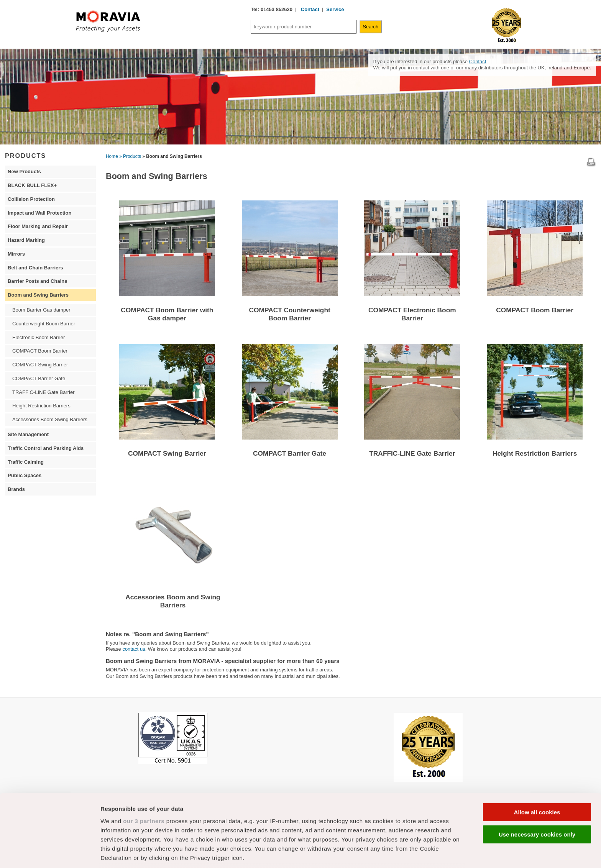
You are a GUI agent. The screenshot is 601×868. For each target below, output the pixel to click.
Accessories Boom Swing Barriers (50, 419)
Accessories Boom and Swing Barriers (173, 601)
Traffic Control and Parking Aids (46, 448)
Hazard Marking (26, 240)
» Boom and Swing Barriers (172, 156)
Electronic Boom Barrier (39, 337)
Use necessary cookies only (537, 778)
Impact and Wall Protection (39, 213)
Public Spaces (25, 475)
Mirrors (16, 254)
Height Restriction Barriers (535, 453)
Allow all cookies (537, 756)
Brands (16, 489)
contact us (134, 649)
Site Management (28, 434)
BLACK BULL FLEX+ (32, 185)
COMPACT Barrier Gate (290, 453)
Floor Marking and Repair (38, 226)
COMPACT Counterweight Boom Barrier (290, 314)
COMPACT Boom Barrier (535, 310)
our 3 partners (144, 765)
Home (112, 156)
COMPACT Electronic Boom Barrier (412, 314)
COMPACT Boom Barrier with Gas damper (167, 314)
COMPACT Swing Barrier (167, 453)
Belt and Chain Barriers (35, 268)
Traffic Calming (26, 462)
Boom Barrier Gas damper (41, 310)
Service (335, 9)
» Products (130, 156)
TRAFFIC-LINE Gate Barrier (412, 453)
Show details (402, 853)
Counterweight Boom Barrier (44, 324)
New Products (24, 171)
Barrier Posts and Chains (37, 281)
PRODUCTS (25, 156)
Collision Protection (31, 199)
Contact (309, 9)
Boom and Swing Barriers (38, 295)
